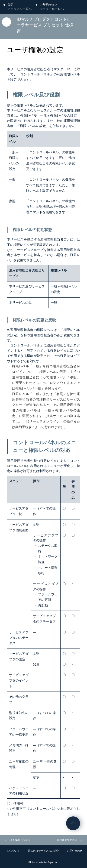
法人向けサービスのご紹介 (43, 851)
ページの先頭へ (73, 823)
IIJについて (13, 851)
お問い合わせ (75, 851)
